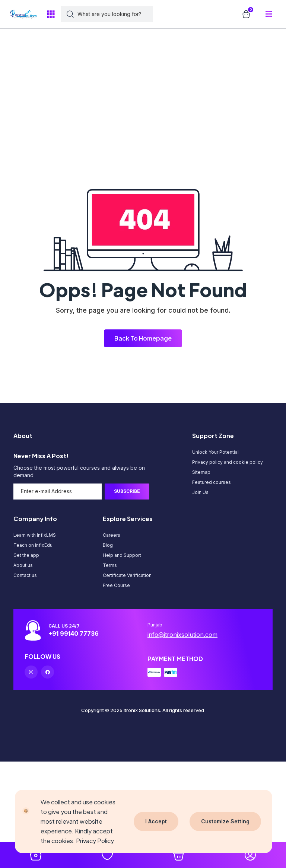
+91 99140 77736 (74, 634)
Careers (112, 535)
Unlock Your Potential (215, 452)
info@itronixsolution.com (182, 635)
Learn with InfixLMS (35, 535)
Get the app (26, 555)
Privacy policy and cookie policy (228, 462)
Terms (110, 565)
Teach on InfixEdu (33, 545)
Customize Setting (225, 821)
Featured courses (212, 482)
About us (23, 565)
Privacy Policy (95, 841)
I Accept (156, 821)
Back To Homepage (143, 338)
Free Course (116, 585)
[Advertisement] (140, 52)
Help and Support (122, 555)
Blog (108, 545)
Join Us (200, 492)
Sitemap (201, 472)
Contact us (25, 575)
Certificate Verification (127, 575)
